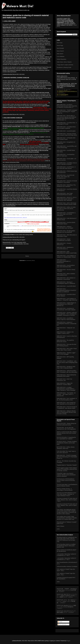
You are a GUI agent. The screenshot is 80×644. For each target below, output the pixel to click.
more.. (58, 529)
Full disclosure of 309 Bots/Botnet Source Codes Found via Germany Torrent (66, 480)
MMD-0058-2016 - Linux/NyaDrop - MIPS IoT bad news (66, 155)
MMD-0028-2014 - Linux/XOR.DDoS (66, 286)
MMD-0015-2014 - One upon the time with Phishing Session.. (67, 345)
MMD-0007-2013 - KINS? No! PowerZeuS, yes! (64, 380)
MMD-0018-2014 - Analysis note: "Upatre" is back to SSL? (65, 333)
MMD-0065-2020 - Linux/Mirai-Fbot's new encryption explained (66, 128)
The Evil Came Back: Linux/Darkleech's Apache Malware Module (67, 485)
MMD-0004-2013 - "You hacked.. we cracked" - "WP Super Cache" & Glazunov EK (66, 394)
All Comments (62, 624)
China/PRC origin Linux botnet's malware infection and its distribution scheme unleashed (66, 475)
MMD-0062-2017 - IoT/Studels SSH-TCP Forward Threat (66, 139)
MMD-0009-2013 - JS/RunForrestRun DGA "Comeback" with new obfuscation (67, 371)
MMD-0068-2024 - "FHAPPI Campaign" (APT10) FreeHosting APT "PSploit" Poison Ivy (67, 112)
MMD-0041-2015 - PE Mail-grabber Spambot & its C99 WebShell (66, 231)
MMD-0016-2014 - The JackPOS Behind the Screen (65, 341)
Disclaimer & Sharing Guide (64, 67)
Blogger (68, 641)
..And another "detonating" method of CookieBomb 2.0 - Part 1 (66, 559)
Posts (60, 622)
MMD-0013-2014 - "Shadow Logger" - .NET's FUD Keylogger (67, 353)
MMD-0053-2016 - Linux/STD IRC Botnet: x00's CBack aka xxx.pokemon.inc (66, 177)
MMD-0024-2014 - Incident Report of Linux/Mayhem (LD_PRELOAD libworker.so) (66, 304)
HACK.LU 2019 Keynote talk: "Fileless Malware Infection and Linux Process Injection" (67, 433)
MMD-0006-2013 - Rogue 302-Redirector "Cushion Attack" (65, 384)
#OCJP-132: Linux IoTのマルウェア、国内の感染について (67, 612)
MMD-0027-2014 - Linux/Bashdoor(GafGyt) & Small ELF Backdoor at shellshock (67, 290)
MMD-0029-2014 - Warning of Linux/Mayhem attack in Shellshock (66, 283)
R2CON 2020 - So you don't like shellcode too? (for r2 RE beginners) (66, 428)
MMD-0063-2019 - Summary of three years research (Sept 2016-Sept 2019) (67, 134)
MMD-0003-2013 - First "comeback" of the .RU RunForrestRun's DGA (67, 399)
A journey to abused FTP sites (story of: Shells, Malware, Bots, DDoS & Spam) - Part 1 (67, 505)
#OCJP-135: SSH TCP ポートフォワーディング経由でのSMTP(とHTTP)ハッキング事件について (67, 596)
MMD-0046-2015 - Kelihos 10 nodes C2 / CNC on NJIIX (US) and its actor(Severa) (66, 209)
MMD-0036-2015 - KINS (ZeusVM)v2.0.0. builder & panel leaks (67, 252)
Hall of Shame (60, 526)
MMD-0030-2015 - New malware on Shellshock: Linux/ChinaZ (66, 279)
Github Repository (61, 59)
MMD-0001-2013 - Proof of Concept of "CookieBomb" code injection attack (67, 407)
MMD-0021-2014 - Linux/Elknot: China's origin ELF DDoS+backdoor (66, 319)
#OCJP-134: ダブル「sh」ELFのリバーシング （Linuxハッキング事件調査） (67, 601)
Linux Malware (61, 56)
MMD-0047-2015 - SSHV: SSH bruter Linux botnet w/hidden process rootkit (66, 204)
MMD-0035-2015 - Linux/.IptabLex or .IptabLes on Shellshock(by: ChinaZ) (66, 256)
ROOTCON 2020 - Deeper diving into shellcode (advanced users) (66, 424)
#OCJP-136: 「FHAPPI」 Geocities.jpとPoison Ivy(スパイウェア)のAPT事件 (67, 590)
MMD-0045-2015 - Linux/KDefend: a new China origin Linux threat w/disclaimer (66, 214)
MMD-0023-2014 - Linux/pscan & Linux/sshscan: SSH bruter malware (66, 309)
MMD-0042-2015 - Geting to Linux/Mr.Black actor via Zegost (65, 227)
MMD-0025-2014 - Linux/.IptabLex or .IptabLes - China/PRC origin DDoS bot (67, 299)
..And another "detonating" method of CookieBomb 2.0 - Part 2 (66, 555)
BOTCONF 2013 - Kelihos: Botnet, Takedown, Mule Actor (66, 448)
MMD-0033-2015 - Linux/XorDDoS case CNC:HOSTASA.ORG (66, 266)
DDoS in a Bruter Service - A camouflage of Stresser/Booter (65, 489)
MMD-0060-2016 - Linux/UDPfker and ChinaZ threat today (67, 147)
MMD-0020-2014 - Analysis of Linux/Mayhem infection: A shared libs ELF (67, 324)
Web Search (60, 54)
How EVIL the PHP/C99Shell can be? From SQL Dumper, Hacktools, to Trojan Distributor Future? (66, 494)
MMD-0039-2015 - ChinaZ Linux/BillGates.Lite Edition (64, 240)
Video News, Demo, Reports (64, 62)
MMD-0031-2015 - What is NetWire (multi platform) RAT (66, 274)
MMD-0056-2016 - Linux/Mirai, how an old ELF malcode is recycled (67, 164)
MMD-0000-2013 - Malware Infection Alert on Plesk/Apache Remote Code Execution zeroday (66, 412)
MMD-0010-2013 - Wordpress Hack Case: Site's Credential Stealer (66, 367)
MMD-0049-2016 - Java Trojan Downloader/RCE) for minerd (65, 194)
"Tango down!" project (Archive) (65, 65)
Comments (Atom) (30, 260)
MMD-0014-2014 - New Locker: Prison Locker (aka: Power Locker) (67, 349)
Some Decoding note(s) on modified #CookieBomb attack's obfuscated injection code (66, 546)
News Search (60, 51)
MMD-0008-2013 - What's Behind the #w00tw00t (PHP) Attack (66, 376)
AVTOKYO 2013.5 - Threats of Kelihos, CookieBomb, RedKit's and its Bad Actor (67, 443)
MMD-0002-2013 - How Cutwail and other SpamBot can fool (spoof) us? (66, 403)
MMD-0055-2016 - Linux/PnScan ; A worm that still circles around (66, 168)
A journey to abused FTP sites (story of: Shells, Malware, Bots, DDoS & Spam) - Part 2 (67, 500)
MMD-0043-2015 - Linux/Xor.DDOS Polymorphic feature (66, 223)
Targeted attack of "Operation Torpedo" (67, 465)
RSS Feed (60, 43)
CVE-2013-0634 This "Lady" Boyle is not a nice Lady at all (66, 452)
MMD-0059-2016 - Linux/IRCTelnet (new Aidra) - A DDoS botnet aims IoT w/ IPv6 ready (67, 79)
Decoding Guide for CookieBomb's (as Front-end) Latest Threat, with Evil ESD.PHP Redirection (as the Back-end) (67, 539)
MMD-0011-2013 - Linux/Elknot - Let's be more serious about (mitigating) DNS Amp (67, 362)
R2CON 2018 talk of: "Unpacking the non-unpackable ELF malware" (66, 438)
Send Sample (60, 48)
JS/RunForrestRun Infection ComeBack (67, 567)
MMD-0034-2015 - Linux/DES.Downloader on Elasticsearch (64, 261)
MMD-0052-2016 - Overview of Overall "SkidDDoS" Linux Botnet (67, 182)
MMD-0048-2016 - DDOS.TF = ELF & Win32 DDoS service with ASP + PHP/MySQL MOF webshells (67, 199)
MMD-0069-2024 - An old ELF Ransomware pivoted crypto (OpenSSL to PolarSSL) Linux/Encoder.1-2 (67, 106)
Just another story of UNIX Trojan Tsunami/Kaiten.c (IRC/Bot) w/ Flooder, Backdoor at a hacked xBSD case (67, 518)
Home (27, 256)
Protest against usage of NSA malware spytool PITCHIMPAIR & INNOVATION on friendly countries (67, 469)
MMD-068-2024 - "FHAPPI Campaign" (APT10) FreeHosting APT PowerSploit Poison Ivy (67, 457)
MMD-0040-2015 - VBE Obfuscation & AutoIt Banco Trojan (67, 236)
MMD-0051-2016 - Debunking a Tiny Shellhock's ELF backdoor (66, 186)
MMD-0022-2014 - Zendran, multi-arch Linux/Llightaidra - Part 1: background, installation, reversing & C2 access (67, 314)
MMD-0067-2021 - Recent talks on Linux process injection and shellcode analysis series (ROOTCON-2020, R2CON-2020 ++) (66, 118)
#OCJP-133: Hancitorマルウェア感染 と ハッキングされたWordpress (66, 606)
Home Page (60, 45)
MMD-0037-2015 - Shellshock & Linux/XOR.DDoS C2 (65, 248)
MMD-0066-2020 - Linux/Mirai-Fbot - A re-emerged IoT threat (67, 123)
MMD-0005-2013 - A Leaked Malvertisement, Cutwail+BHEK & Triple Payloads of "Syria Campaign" (66, 389)
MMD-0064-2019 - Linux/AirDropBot (66, 131)
